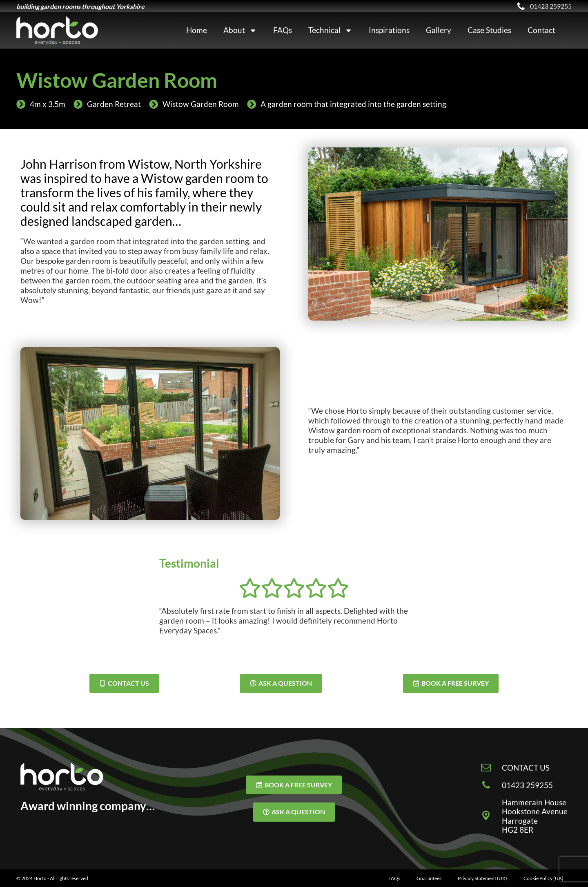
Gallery (439, 30)
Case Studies (489, 30)
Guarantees (429, 878)
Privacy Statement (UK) (482, 878)
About (240, 30)
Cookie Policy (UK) (543, 878)
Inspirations (389, 30)
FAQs (283, 30)
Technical (330, 30)
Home (197, 30)
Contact (541, 30)
